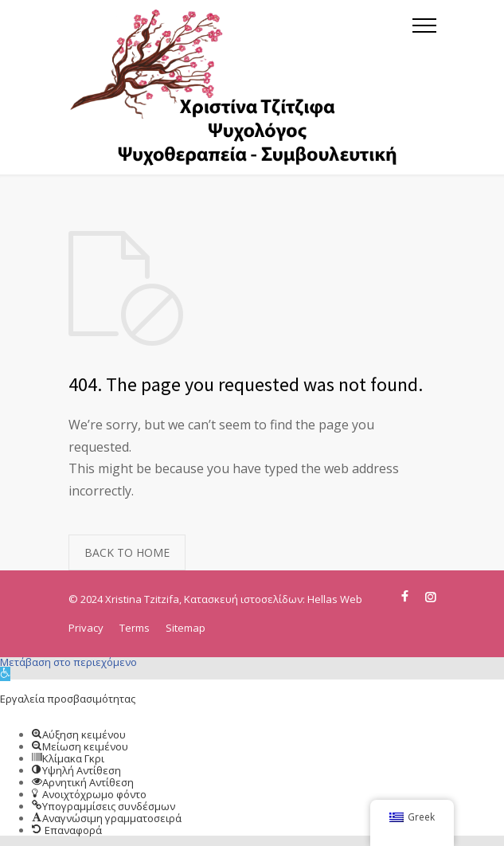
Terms (135, 628)
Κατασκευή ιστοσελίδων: (246, 599)
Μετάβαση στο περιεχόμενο (68, 662)
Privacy (86, 628)
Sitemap (186, 628)
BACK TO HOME (127, 552)
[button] (5, 674)
